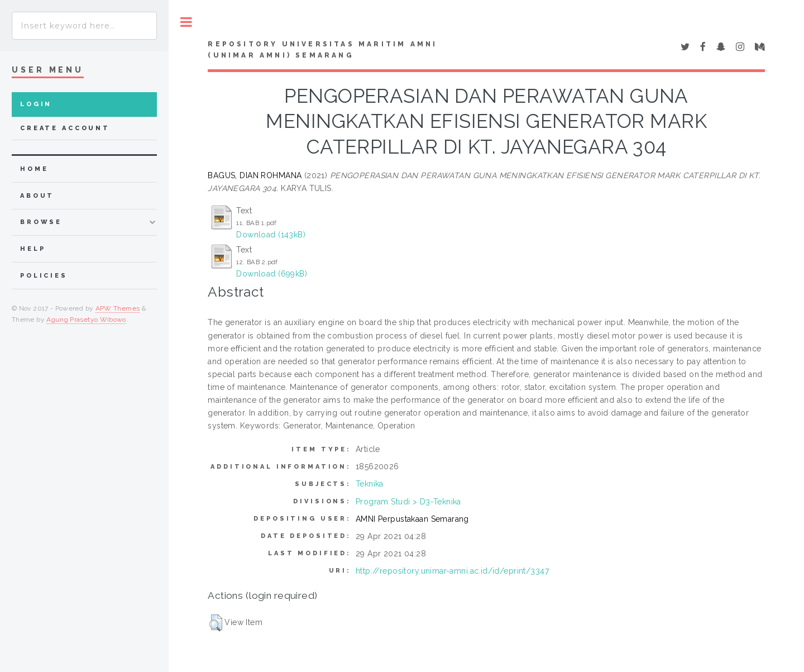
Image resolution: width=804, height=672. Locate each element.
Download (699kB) (272, 274)
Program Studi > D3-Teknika (408, 502)
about (37, 196)
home (34, 169)
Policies (44, 276)
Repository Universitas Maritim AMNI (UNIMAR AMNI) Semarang (322, 50)
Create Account (65, 128)
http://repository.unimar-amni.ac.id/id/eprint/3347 (452, 571)
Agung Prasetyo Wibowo (86, 320)
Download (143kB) (271, 235)
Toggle (186, 22)
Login (36, 104)
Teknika (370, 484)
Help (33, 249)
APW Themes (118, 308)
